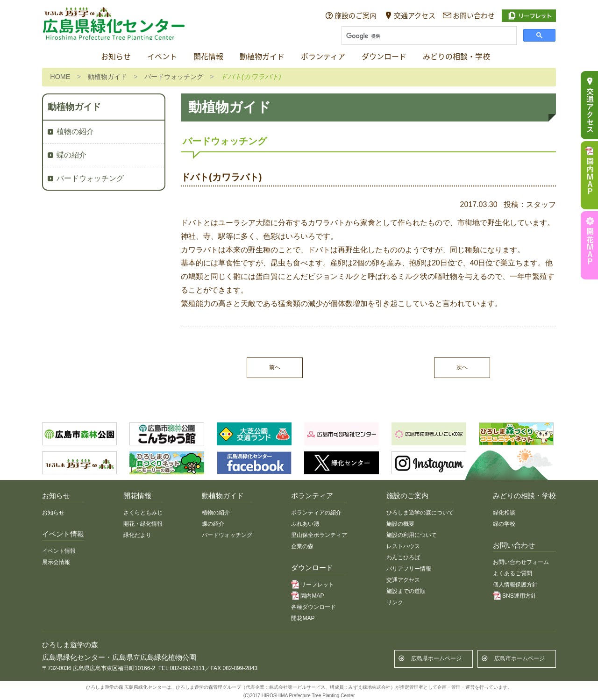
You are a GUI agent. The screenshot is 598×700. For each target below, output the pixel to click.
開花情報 (208, 57)
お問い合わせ (474, 15)
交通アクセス (415, 15)
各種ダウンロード (313, 607)
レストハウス (403, 546)
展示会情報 (56, 562)
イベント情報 (59, 551)
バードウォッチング (174, 77)
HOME (60, 77)
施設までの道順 (406, 591)
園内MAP (312, 596)
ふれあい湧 (305, 524)
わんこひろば (403, 557)
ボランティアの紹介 (316, 513)
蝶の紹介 (71, 155)
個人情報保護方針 (515, 585)
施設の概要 (400, 524)
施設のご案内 (356, 15)
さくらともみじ (143, 513)
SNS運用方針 (519, 596)
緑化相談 (504, 513)
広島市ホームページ (520, 658)
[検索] (428, 36)
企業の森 (302, 546)
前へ (275, 367)
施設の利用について (412, 535)
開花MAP (303, 618)
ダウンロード (384, 57)
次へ (462, 367)
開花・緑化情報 (143, 524)
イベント (162, 57)
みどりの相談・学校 (456, 57)
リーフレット (317, 585)
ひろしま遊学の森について (420, 513)
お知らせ (116, 57)
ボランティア (323, 57)
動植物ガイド (262, 57)
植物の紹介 (75, 132)
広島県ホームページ (436, 658)
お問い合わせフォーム (521, 562)
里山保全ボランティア (319, 535)
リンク (395, 602)
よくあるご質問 (513, 573)
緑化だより (137, 535)
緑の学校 (504, 524)
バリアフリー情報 (409, 569)
